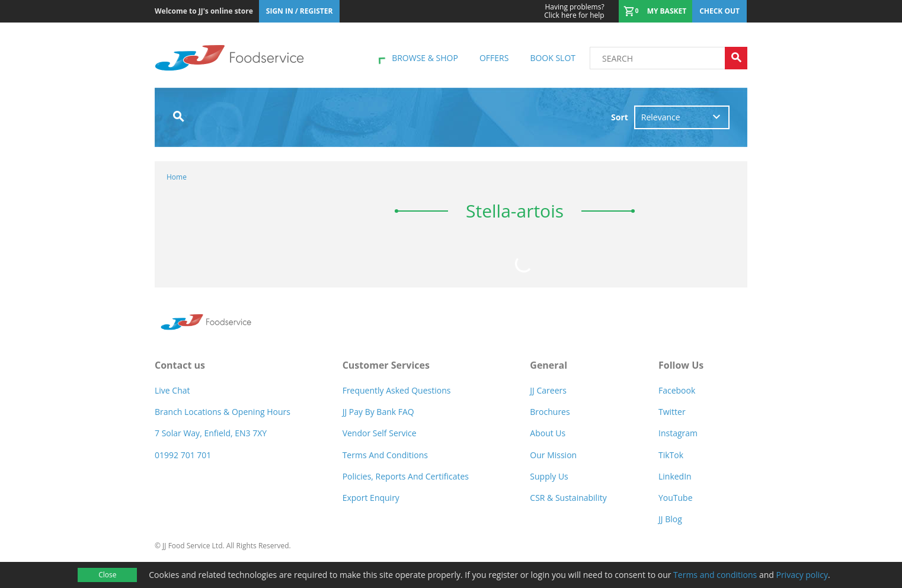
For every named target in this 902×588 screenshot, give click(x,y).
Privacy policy (802, 575)
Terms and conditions (715, 575)
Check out (719, 11)
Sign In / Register (300, 11)
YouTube (676, 498)
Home (177, 177)
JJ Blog (670, 519)
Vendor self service (380, 433)
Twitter (672, 412)
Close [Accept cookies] (107, 575)
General (548, 365)
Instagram (678, 433)
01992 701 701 (183, 455)
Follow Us (681, 365)
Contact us (180, 365)
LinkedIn (675, 476)
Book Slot (553, 58)
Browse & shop (425, 58)
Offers (494, 58)
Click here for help (574, 11)
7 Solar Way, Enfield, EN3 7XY (211, 433)
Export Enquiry (371, 498)
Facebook (677, 390)
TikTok (671, 455)
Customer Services (386, 365)
